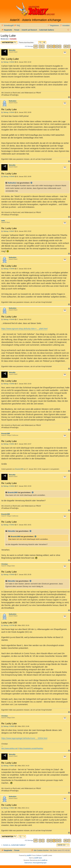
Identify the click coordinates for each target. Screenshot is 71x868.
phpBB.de (44, 860)
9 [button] (60, 46)
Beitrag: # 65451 (8, 444)
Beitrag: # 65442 (8, 62)
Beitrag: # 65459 (8, 575)
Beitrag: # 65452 (8, 486)
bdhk (3, 221)
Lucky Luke (8, 36)
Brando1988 (6, 433)
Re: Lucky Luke (10, 59)
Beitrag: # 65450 (8, 384)
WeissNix (12, 50)
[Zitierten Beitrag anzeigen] (32, 183)
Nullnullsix (13, 101)
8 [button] (57, 46)
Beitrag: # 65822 (8, 808)
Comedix (13, 39)
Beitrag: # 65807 (8, 766)
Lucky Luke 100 (9, 623)
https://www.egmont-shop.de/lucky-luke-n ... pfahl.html (24, 329)
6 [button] (51, 46)
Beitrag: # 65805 (8, 726)
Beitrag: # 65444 (8, 112)
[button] (36, 46)
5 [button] (48, 46)
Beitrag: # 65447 (8, 231)
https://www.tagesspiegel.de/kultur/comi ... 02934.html (24, 738)
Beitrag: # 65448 (8, 269)
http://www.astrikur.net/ (10, 748)
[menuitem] (17, 26)
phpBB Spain (38, 858)
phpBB (29, 855)
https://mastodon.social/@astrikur (31, 748)
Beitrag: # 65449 (8, 319)
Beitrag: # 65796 (8, 625)
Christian (5, 564)
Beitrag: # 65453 (8, 525)
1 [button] (43, 46)
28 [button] (65, 46)
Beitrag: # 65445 (8, 177)
